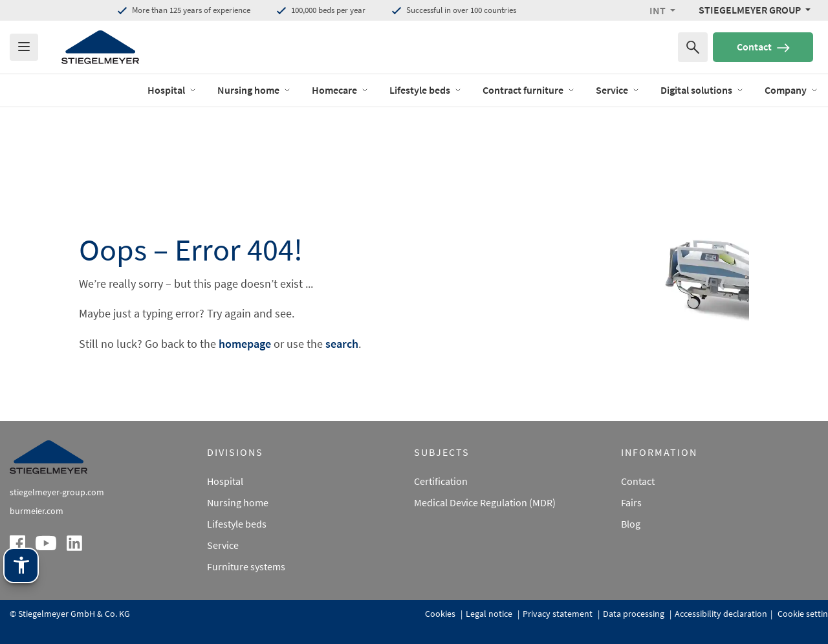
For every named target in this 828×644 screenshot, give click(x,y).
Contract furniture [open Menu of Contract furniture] (529, 90)
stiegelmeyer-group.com (57, 492)
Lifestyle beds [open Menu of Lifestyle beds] (426, 90)
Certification (441, 481)
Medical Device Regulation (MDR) (485, 502)
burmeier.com (37, 511)
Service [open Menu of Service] (618, 90)
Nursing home (238, 502)
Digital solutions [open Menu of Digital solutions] (702, 90)
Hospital (225, 481)
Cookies (441, 614)
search (342, 344)
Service (223, 545)
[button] (662, 10)
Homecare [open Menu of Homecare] (340, 90)
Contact (763, 47)
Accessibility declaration (721, 614)
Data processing (635, 614)
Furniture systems (246, 566)
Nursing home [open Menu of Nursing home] (254, 90)
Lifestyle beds (237, 524)
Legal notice (490, 614)
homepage (245, 344)
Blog (631, 524)
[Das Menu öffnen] (24, 47)
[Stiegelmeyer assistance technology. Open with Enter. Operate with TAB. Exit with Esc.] (21, 565)
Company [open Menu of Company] (791, 90)
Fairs (631, 502)
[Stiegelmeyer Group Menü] (755, 10)
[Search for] (693, 47)
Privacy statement (559, 614)
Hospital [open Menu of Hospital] (172, 90)
